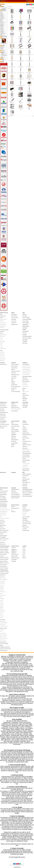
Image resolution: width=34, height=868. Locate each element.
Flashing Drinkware (15, 375)
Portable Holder (3, 500)
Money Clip (13, 436)
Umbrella (24, 546)
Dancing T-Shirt (3, 335)
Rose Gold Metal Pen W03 (21, 103)
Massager (24, 443)
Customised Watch (26, 463)
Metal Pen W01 (21, 97)
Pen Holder (25, 529)
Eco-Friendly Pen (2, 23)
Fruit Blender (14, 376)
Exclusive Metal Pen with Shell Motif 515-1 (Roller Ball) (29, 67)
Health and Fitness (15, 407)
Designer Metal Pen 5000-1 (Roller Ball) (29, 37)
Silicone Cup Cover (4, 535)
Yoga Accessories (26, 470)
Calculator (24, 506)
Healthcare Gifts (15, 402)
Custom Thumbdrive (4, 551)
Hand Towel (2, 357)
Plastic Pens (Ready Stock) (27, 496)
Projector (24, 388)
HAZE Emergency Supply (16, 409)
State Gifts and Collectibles (5, 649)
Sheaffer (2, 607)
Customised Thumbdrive (5, 510)
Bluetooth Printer (26, 373)
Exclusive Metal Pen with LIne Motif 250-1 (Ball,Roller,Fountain (12, 55)
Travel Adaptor (14, 559)
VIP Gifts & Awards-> (2, 35)
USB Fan (24, 397)
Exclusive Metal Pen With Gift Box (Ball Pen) (21, 48)
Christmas (2, 409)
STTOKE (2, 609)
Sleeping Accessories (15, 558)
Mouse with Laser (4, 426)
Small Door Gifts (3, 505)
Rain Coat (24, 558)
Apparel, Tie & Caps (4, 313)
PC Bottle (13, 381)
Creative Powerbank (15, 489)
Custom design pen (29, 31)
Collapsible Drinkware (16, 371)
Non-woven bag (25, 331)
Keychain (2, 524)
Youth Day (2, 419)
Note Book (24, 513)
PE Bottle (13, 383)
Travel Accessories (15, 546)
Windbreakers (3, 324)
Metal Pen (6, 2)
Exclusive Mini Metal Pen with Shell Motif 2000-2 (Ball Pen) (21, 85)
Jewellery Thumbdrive (4, 558)
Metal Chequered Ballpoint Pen (29, 91)
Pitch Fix (2, 601)
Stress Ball (2, 542)
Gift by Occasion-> (2, 15)
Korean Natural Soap (4, 644)
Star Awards (14, 323)
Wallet (13, 446)
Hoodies (2, 321)
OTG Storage (3, 496)
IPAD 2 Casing (3, 578)
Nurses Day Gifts (15, 411)
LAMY (1, 594)
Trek (1, 614)
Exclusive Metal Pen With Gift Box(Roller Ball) (29, 48)
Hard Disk (2, 556)
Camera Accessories (4, 491)
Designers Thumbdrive (5, 553)
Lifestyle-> (1, 19)
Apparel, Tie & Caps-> (3, 11)
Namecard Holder (15, 440)
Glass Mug (13, 378)
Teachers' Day (3, 416)
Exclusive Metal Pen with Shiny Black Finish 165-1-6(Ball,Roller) (12, 79)
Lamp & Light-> (2, 17)
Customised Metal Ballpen (12, 37)
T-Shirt (1, 333)
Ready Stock (25, 488)
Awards (13, 313)
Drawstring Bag (26, 323)
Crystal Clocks (3, 625)
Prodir (1, 602)
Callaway (2, 587)
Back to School (3, 404)
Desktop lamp (25, 404)
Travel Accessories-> (2, 34)
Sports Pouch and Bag (27, 338)
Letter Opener (25, 520)
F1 (12, 510)
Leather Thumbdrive (4, 559)
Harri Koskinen (3, 633)
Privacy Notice (2, 48)
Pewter (2, 645)
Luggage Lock (14, 549)
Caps (1, 314)
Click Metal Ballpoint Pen (21, 25)
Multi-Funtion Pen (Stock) (27, 493)
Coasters (13, 369)
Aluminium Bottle (15, 364)
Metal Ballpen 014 (21, 91)
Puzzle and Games (26, 455)
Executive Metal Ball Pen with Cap (29, 85)
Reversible (2, 328)
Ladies (24, 440)
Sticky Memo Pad (26, 530)
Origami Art (25, 446)
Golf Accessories (26, 433)
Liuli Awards (14, 321)
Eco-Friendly (3, 522)
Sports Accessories (15, 505)
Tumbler (13, 390)
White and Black (3, 540)
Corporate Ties (3, 316)
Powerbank (13, 491)
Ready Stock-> (2, 30)
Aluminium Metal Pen (21, 13)
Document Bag (25, 321)
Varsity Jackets (3, 323)
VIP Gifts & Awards (4, 570)
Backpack (24, 314)
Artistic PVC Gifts (4, 506)
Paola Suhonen (3, 640)
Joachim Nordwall (4, 635)
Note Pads (24, 525)
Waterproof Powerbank (16, 496)
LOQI (1, 597)
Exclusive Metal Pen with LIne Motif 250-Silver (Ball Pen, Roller (29, 55)
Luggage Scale (14, 551)
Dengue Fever (14, 406)
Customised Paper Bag (27, 319)
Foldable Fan (25, 431)
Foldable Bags (25, 324)
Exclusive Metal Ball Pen (21, 42)
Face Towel (2, 354)
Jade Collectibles (3, 642)
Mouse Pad (25, 383)
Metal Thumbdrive (4, 561)
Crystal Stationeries (4, 626)
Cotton (1, 338)
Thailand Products (4, 650)
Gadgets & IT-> (2, 15)
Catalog (2, 2)
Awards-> (1, 12)
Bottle (24, 556)
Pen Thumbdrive (3, 566)
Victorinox (2, 616)
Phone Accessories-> (2, 28)
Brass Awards (14, 314)
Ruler (1, 517)
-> (1, 22)
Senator (2, 606)
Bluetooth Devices (26, 364)
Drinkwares (14, 363)
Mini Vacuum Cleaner (27, 524)
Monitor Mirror (26, 380)
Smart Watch (25, 467)
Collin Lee (2, 630)
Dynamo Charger (3, 494)
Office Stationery (26, 527)
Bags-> (1, 12)
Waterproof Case (3, 503)
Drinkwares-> (2, 14)
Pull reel (2, 534)
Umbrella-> (2, 34)
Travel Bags (14, 561)
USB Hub (24, 400)
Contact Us (1, 50)
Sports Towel (3, 359)
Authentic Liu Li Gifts (4, 571)
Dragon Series (3, 592)
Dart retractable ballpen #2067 (21, 37)
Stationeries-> (2, 32)
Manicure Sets (3, 525)
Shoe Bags (24, 335)
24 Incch (24, 551)
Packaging (2, 21)
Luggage (24, 329)
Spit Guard (2, 332)
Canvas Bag (25, 316)
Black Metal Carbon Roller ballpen (29, 19)
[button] (26, 2)
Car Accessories (26, 424)
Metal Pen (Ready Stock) (27, 491)
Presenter (2, 428)
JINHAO (2, 590)
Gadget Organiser (26, 326)
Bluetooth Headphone (27, 371)
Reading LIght (25, 406)
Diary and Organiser (26, 510)
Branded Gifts (3, 575)
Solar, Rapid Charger (4, 501)
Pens (4, 2)
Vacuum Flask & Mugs (16, 392)
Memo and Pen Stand (27, 522)
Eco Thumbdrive (3, 554)
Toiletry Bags (25, 340)
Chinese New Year (4, 407)
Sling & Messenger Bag (27, 336)
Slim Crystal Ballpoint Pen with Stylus (21, 109)
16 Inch (24, 548)
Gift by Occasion (3, 402)
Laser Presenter (3, 421)
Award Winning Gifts (4, 573)
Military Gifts (2, 20)
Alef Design (2, 576)
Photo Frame (25, 448)
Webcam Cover (3, 544)
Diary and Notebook (15, 431)
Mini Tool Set (3, 529)
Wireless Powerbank (15, 498)
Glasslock (2, 588)
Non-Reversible (3, 326)
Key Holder (13, 433)
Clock (23, 426)
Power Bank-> (2, 29)
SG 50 (1, 631)
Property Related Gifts (27, 453)
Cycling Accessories (15, 508)
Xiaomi (2, 618)
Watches (24, 462)
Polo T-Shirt (2, 336)
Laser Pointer (3, 423)
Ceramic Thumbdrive (4, 548)
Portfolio (13, 445)
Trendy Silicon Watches (5, 518)
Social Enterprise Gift (4, 539)
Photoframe (2, 583)
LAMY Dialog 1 (12, 91)
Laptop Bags (25, 328)
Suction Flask (14, 388)
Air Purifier (25, 423)
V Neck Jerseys (3, 349)
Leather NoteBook (4, 580)
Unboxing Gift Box (26, 460)
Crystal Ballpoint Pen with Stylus (21, 31)
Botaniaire (2, 585)
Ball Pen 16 (21, 19)
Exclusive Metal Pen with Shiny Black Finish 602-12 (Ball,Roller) (21, 79)
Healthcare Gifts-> (2, 16)
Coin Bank (24, 428)
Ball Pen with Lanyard (3, 22)
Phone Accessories (4, 488)
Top (0, 2)
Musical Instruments (27, 445)
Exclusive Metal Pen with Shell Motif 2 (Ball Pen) (29, 61)
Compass (13, 506)
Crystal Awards (14, 316)
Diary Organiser (26, 511)
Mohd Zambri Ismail (4, 638)
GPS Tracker (25, 378)
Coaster (13, 428)
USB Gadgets (25, 399)
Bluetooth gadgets (26, 369)
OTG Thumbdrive (3, 565)
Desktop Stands (3, 493)
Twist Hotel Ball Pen (29, 109)
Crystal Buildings (4, 623)
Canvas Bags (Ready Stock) (27, 489)
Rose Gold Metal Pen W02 (12, 103)
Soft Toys (24, 458)
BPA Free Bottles (15, 366)
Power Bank (14, 488)
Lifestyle (24, 421)
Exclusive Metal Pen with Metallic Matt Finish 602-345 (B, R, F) (12, 61)
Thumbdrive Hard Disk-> (3, 33)
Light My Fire (3, 595)
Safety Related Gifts (26, 457)
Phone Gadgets (3, 498)
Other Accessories (15, 554)
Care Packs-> (2, 13)
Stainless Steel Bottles (16, 386)
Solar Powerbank (15, 493)
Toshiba (2, 613)
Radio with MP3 (25, 392)
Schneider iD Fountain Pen (12, 109)
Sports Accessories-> (2, 31)
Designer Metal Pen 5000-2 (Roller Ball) (12, 42)
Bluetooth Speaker (26, 374)
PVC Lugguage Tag (4, 511)
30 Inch (24, 554)
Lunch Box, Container (27, 441)
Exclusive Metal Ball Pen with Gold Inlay (29, 42)
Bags (24, 313)
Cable (1, 489)
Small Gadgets (3, 537)
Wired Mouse (25, 385)
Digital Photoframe (26, 450)
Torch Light (25, 407)
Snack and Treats (3, 364)
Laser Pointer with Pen (5, 424)
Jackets (2, 318)
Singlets (2, 347)
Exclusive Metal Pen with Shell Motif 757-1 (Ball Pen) (21, 73)
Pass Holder (14, 441)
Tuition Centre (3, 418)
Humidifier (25, 436)
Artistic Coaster (3, 508)
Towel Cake (2, 361)
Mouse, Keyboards (26, 381)
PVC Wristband (3, 515)
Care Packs (2, 363)
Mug (12, 380)
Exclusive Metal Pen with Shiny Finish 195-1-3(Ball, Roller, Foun (29, 79)
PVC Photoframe (3, 513)
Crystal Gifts (3, 620)
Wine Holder (25, 343)
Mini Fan (2, 527)
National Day (3, 414)
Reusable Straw (14, 385)
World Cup (13, 512)
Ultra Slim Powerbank (16, 494)
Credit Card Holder (15, 430)
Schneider (2, 604)
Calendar (24, 508)
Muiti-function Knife (4, 530)
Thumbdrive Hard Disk (5, 546)
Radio (24, 390)
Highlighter (25, 519)
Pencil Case (25, 333)
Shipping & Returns (2, 47)
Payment (1, 47)
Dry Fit (1, 340)
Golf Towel (2, 356)
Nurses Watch (25, 465)
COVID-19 (13, 404)
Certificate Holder (15, 424)
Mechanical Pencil (2, 25)
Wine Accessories (26, 469)
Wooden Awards (14, 324)
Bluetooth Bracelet (26, 366)
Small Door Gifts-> (2, 31)
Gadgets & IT (25, 363)
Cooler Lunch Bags (26, 318)
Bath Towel (2, 352)
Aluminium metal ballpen (12, 13)
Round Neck (2, 342)
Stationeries (25, 505)
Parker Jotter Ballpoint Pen (29, 97)
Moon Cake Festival (4, 412)
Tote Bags (2, 599)
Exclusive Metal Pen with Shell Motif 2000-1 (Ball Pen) (12, 67)
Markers (1, 24)
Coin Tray (2, 520)
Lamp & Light (25, 402)
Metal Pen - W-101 (12, 97)
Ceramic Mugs (14, 368)
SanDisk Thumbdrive (4, 568)
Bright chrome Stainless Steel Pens (12, 25)
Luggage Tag (14, 435)
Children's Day (3, 406)
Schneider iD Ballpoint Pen (29, 103)
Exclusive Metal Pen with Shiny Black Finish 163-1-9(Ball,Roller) (29, 73)
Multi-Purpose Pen (2, 26)
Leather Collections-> (3, 18)
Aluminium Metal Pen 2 (29, 13)
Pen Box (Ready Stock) (26, 494)
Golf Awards (14, 319)
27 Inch (24, 553)
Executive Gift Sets (26, 517)
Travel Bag (24, 341)
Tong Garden (3, 611)
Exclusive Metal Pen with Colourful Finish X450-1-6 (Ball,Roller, (12, 48)
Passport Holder (14, 443)
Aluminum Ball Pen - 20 (12, 19)
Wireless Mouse (26, 386)
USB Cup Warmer (26, 395)
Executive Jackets (4, 319)
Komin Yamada (3, 637)
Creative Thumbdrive (4, 549)
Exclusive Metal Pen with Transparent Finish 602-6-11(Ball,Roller (12, 85)
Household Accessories (27, 435)
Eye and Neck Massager (27, 376)
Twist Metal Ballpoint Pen (12, 114)
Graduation (2, 411)
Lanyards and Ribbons (4, 330)
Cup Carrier (14, 373)
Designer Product (4, 628)
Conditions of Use (2, 49)
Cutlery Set (25, 430)
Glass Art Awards (15, 318)
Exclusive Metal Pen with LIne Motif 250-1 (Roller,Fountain (21, 55)
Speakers (24, 394)
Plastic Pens (2, 28)
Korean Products (26, 438)
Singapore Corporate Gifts (5, 647)
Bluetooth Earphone (26, 368)
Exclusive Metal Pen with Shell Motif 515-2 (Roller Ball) (12, 73)
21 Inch (24, 549)
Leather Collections (15, 421)
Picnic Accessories (26, 452)
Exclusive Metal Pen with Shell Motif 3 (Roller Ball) (21, 67)
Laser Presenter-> (2, 18)
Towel (1, 351)
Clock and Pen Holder (15, 426)
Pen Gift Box (2, 27)
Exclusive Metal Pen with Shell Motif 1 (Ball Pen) (21, 61)
